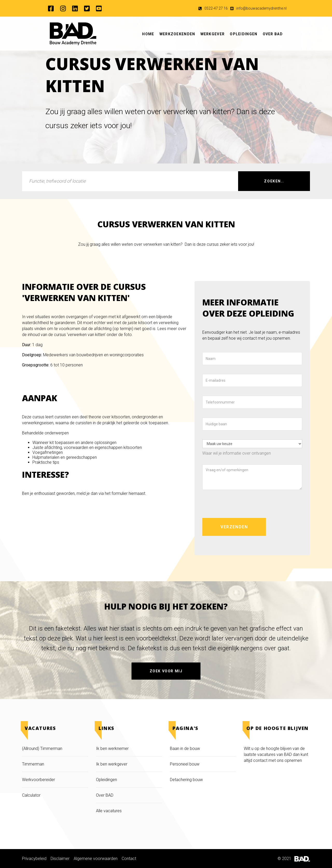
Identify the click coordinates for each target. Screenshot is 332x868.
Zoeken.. (274, 181)
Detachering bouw (186, 780)
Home (148, 34)
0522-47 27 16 (216, 8)
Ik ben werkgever (112, 764)
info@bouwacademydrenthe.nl (261, 8)
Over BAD (273, 34)
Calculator (31, 795)
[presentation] (242, 504)
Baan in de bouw (185, 749)
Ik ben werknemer (112, 749)
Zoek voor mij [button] (166, 671)
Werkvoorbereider (39, 780)
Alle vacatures (109, 811)
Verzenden (234, 527)
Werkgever (213, 34)
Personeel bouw (185, 764)
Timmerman (34, 764)
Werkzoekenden (177, 34)
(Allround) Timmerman (42, 749)
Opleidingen (244, 34)
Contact (129, 859)
